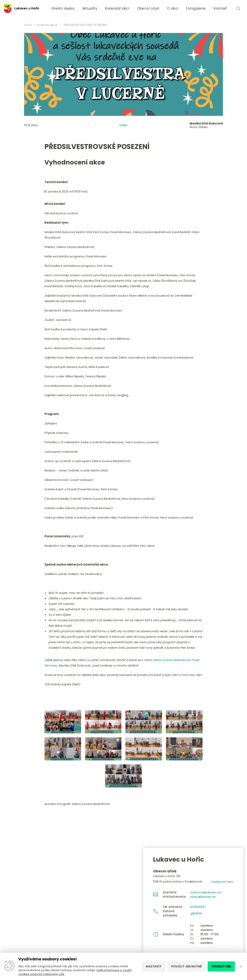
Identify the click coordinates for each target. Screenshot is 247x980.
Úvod (28, 25)
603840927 (198, 907)
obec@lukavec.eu (203, 897)
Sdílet (123, 125)
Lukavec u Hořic (22, 9)
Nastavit (154, 966)
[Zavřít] (241, 966)
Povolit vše (221, 966)
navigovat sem (222, 881)
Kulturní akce (48, 25)
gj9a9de (196, 913)
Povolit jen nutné (186, 966)
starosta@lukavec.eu (206, 892)
